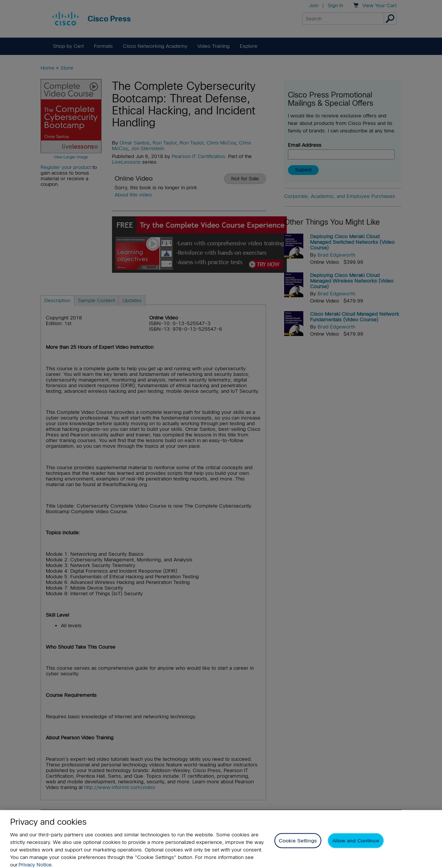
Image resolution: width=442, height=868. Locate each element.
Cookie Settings (298, 847)
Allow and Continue (356, 847)
